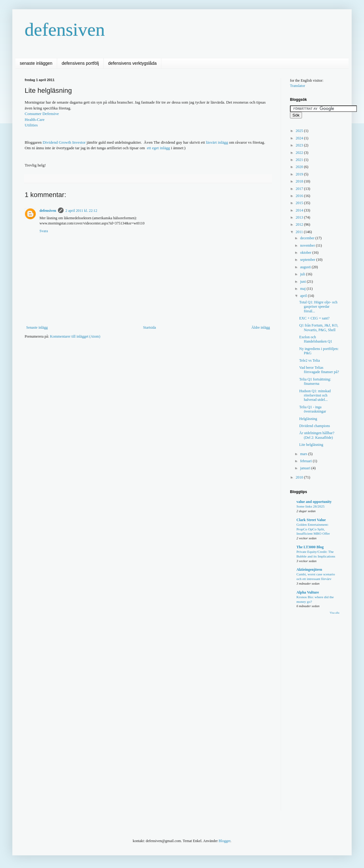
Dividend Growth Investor (64, 142)
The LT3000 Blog (310, 547)
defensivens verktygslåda (132, 63)
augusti (306, 267)
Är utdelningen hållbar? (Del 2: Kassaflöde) (317, 435)
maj (303, 289)
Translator (298, 86)
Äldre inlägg (261, 327)
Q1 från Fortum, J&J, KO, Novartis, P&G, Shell (319, 327)
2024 (300, 138)
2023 (300, 145)
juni (304, 282)
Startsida (150, 327)
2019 (300, 174)
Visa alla (335, 613)
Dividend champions (315, 426)
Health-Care (35, 119)
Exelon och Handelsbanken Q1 (316, 339)
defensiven (65, 30)
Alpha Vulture (308, 592)
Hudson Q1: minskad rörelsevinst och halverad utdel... (315, 395)
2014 (300, 210)
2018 (300, 181)
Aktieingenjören (309, 570)
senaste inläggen (36, 63)
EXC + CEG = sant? (314, 318)
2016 (300, 196)
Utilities (31, 125)
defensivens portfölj (80, 63)
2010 (300, 477)
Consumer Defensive (42, 114)
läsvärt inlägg (217, 142)
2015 (300, 203)
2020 (300, 167)
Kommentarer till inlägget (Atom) (75, 336)
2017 (300, 189)
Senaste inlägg (37, 327)
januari (306, 468)
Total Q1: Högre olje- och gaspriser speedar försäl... (318, 307)
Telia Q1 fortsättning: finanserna (315, 381)
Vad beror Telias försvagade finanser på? (319, 370)
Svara (44, 231)
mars (304, 454)
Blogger (225, 841)
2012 (300, 224)
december (308, 238)
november (308, 245)
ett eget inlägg (158, 148)
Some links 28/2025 (310, 506)
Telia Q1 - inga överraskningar (313, 409)
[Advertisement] (131, 391)
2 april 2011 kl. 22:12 (81, 211)
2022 (300, 153)
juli (303, 274)
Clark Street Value (311, 520)
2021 (300, 160)
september (308, 260)
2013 (300, 217)
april (304, 296)
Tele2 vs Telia (310, 360)
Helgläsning (308, 419)
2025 (300, 131)
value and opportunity (314, 502)
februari (306, 461)
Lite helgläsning (311, 445)
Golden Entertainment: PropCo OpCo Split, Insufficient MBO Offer (313, 529)
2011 (300, 232)
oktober (306, 253)
